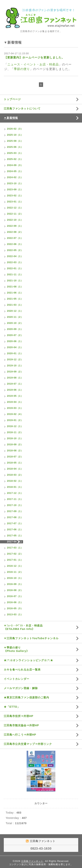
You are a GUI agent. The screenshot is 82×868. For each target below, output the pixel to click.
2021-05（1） (15, 299)
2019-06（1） (15, 390)
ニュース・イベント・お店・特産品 (33, 64)
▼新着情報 (11, 118)
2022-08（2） (15, 232)
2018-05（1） (15, 463)
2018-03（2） (15, 475)
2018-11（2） (15, 432)
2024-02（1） (15, 177)
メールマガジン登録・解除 (21, 688)
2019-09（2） (15, 372)
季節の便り (22, 69)
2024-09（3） (15, 165)
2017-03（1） (15, 548)
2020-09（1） (15, 329)
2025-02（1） (15, 159)
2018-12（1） (15, 426)
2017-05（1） (15, 536)
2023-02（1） (15, 196)
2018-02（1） (15, 481)
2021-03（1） (15, 305)
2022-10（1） (15, 220)
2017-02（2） (15, 554)
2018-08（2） (15, 451)
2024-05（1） (15, 171)
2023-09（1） (15, 190)
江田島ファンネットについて (22, 109)
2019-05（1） (15, 396)
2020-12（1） (15, 311)
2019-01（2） (15, 420)
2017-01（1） (15, 560)
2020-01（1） (15, 353)
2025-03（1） (15, 153)
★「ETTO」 (12, 707)
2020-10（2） (15, 323)
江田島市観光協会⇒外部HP (21, 725)
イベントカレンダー (17, 679)
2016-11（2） (15, 572)
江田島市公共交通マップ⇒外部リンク (28, 744)
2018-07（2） (15, 457)
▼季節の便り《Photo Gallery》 (16, 649)
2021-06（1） (15, 293)
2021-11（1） (15, 275)
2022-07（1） (15, 238)
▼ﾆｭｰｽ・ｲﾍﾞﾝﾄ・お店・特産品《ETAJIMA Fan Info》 (23, 627)
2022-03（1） (15, 262)
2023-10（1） (15, 183)
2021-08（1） (15, 287)
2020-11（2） (15, 317)
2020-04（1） (15, 347)
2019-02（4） (15, 414)
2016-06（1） (15, 602)
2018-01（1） (15, 487)
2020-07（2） (15, 335)
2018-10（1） (15, 438)
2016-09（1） (15, 584)
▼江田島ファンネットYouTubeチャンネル (31, 638)
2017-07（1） (15, 523)
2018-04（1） (15, 469)
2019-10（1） (15, 366)
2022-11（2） (15, 214)
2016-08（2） (15, 590)
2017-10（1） (15, 505)
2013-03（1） (15, 615)
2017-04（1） (15, 542)
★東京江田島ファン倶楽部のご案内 (26, 697)
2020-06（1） (15, 341)
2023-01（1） (15, 202)
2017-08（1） (15, 517)
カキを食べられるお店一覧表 (22, 670)
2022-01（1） (15, 268)
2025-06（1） (15, 147)
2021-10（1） (15, 281)
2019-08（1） (15, 378)
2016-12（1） (15, 566)
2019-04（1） (15, 402)
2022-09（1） (15, 226)
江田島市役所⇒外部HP (19, 716)
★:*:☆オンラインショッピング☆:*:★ (28, 660)
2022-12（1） (15, 208)
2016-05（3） (15, 608)
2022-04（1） (15, 256)
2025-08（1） (15, 141)
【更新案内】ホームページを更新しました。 (34, 57)
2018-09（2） (15, 445)
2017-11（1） (15, 499)
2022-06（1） (15, 244)
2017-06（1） (15, 530)
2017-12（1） (15, 493)
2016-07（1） (15, 596)
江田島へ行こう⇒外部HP (20, 735)
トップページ (12, 99)
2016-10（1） (15, 578)
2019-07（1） (15, 384)
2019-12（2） (15, 360)
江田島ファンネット (32, 861)
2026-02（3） (15, 129)
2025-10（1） (15, 135)
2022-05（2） (15, 250)
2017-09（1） (15, 511)
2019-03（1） (15, 408)
